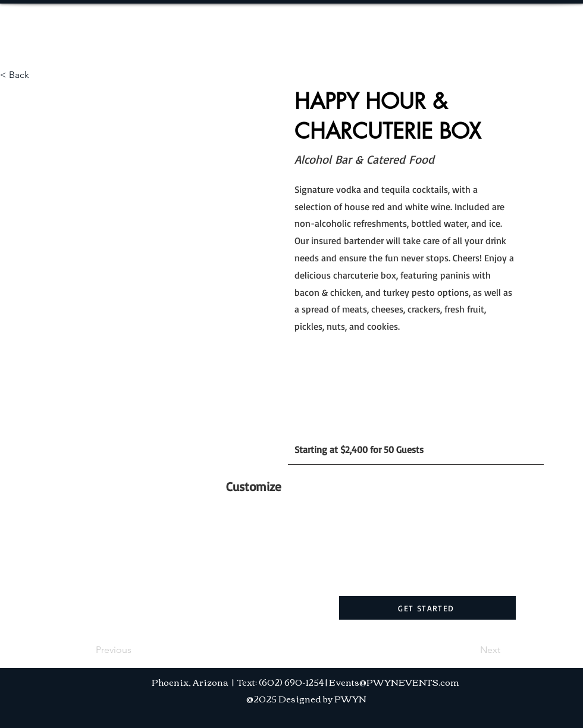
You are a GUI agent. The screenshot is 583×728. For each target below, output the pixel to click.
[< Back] (39, 75)
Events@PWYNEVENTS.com (394, 682)
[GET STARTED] (427, 608)
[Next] (471, 650)
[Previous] (135, 650)
